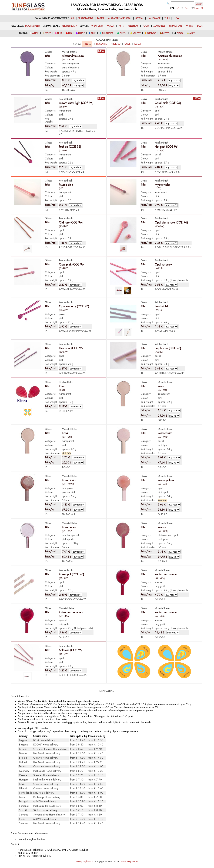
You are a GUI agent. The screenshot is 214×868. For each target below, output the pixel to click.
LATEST (138, 44)
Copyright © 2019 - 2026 (107, 862)
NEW (176, 18)
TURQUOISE (108, 33)
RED (70, 33)
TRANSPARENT (86, 18)
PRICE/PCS (102, 44)
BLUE (93, 33)
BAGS (200, 26)
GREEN (123, 33)
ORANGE (151, 33)
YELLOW (137, 33)
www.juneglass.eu (130, 862)
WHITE (35, 33)
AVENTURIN (97, 26)
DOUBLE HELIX (33, 26)
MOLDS (111, 26)
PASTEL (101, 18)
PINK (59, 33)
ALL (73, 18)
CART (199, 8)
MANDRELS (159, 26)
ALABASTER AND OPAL (120, 18)
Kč (186, 8)
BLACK (180, 33)
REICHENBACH (69, 26)
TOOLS (146, 26)
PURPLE (81, 33)
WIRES (189, 26)
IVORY (48, 33)
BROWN (166, 33)
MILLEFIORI (133, 26)
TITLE (87, 44)
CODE (127, 44)
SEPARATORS (176, 26)
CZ (177, 8)
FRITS (121, 26)
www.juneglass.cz (84, 862)
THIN (167, 18)
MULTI (192, 33)
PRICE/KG (116, 44)
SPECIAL (139, 18)
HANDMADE (154, 18)
